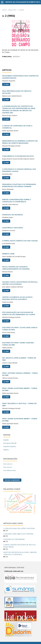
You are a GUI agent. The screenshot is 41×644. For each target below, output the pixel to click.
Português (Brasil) (10, 443)
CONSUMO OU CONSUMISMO (14, 539)
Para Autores (8, 467)
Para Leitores (8, 464)
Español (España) (10, 446)
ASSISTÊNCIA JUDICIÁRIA (13, 228)
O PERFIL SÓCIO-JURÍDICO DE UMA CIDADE (20, 241)
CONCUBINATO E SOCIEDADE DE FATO (18, 156)
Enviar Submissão (12, 480)
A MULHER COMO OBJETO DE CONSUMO (18, 534)
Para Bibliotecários (10, 470)
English (6, 440)
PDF (7, 84)
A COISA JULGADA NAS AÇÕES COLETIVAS (19, 528)
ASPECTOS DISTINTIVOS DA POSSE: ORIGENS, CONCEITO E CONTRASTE (20, 553)
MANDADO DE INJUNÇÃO (13, 215)
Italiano (6, 450)
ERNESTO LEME (8, 254)
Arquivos (12, 10)
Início (5, 10)
